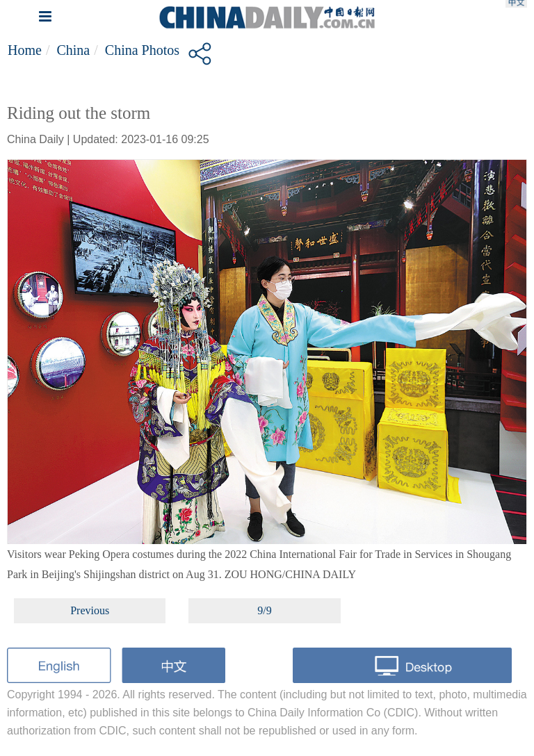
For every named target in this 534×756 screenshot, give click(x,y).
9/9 (264, 610)
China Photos (142, 50)
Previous (90, 610)
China (73, 50)
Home (25, 50)
